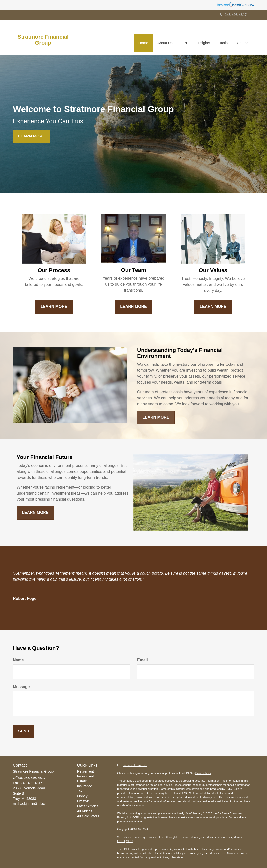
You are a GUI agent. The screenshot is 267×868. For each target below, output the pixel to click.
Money (82, 796)
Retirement (86, 771)
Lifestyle (83, 801)
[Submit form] (24, 731)
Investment (86, 776)
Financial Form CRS (135, 765)
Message (21, 687)
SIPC (129, 841)
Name (18, 660)
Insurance (85, 786)
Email (143, 660)
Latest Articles (88, 806)
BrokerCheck (203, 773)
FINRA (121, 841)
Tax (80, 791)
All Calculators (88, 816)
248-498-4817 (233, 15)
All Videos (85, 811)
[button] (167, 37)
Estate (82, 781)
